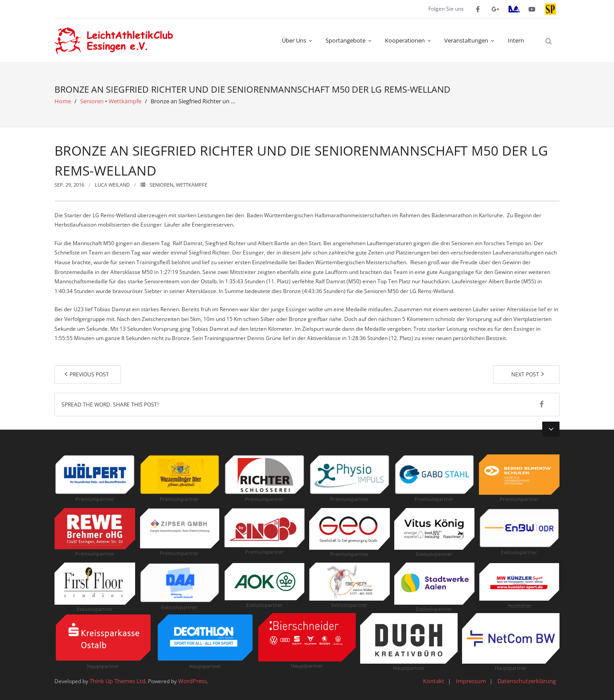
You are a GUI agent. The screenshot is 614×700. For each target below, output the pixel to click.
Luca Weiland (112, 185)
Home (63, 101)
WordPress (192, 681)
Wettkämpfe (125, 101)
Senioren (92, 101)
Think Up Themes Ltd (117, 681)
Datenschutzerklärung (527, 681)
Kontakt (434, 681)
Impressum (471, 681)
